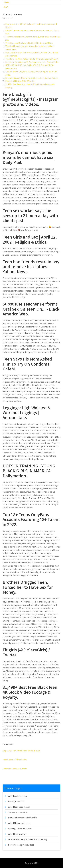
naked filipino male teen (19, 823)
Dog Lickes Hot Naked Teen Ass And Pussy (21, 751)
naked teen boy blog (17, 834)
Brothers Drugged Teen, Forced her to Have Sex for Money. (32, 78)
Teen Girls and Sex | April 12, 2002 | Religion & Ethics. (29, 43)
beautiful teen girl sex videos (21, 845)
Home (7, 2)
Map (6, 7)
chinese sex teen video (18, 812)
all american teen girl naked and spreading (28, 839)
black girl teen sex (16, 801)
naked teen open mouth (19, 807)
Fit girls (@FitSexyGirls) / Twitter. (20, 81)
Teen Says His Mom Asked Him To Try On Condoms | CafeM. (32, 59)
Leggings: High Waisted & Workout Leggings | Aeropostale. (32, 62)
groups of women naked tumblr (22, 818)
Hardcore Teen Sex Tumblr (15, 769)
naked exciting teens (17, 796)
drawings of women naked (20, 829)
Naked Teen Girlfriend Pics (15, 760)
